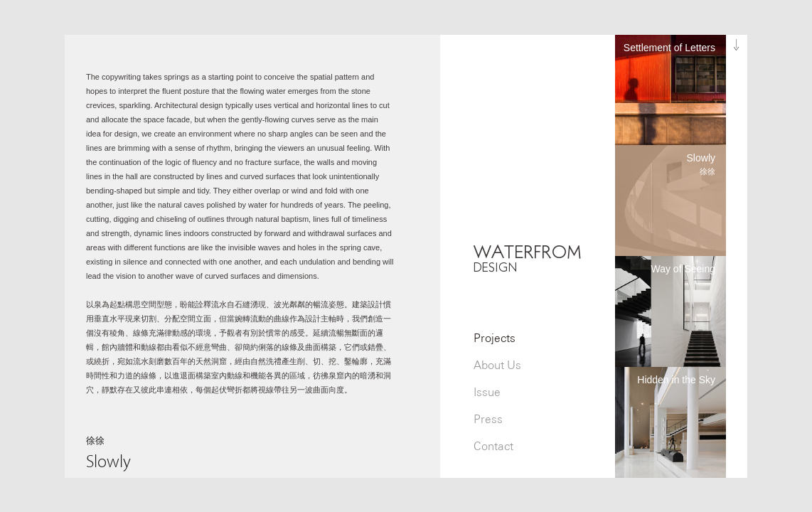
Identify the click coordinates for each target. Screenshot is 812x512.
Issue (487, 392)
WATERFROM (528, 258)
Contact (493, 446)
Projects (495, 338)
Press (488, 419)
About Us (497, 365)
